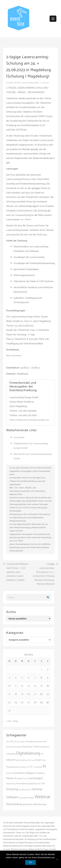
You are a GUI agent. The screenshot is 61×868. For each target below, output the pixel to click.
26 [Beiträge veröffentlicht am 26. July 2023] (22, 702)
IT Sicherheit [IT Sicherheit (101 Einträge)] (37, 767)
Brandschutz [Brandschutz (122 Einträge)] (27, 747)
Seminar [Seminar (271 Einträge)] (37, 789)
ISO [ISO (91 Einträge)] (28, 767)
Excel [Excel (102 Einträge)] (44, 760)
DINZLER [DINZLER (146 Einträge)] (11, 760)
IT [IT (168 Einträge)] (31, 767)
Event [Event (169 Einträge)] (38, 760)
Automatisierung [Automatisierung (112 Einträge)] (32, 742)
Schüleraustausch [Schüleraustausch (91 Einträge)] (25, 790)
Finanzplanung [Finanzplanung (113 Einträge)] (12, 767)
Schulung (10, 83)
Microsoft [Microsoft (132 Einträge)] (18, 778)
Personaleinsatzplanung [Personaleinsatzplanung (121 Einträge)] (26, 784)
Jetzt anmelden (14, 356)
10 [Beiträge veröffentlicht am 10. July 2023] (9, 686)
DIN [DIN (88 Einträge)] (42, 754)
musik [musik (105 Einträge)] (26, 779)
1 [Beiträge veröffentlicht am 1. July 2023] (41, 669)
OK (30, 862)
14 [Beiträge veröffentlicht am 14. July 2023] (35, 686)
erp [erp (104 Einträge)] (34, 760)
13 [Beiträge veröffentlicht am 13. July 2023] (29, 686)
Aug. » (16, 721)
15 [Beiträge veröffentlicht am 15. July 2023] (41, 686)
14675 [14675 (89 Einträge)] (8, 742)
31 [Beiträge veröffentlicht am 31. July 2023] (9, 711)
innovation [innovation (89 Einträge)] (23, 767)
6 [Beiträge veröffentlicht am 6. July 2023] (29, 678)
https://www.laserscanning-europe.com (29, 420)
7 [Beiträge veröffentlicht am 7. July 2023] (35, 678)
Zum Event (19, 438)
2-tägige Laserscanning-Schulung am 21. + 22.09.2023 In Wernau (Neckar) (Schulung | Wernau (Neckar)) (44, 574)
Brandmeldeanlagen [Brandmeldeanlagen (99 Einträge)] (14, 747)
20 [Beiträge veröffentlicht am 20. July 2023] (28, 694)
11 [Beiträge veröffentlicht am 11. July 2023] (16, 686)
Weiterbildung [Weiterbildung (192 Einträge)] (14, 804)
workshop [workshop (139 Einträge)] (27, 804)
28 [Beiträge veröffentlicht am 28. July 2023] (35, 702)
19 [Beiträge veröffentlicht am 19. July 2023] (22, 694)
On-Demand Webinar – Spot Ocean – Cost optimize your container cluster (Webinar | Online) (18, 572)
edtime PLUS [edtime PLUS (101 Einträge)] (27, 760)
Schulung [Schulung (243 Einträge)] (12, 789)
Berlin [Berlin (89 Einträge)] (41, 742)
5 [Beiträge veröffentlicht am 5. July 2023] (22, 678)
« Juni (9, 721)
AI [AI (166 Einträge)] (12, 742)
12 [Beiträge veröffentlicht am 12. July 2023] (22, 686)
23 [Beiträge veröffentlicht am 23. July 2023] (48, 694)
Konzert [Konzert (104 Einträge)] (9, 773)
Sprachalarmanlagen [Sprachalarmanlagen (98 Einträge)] (26, 798)
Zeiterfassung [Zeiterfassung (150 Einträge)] (39, 804)
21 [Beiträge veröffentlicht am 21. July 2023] (35, 694)
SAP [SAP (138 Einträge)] (43, 784)
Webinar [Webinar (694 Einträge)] (43, 797)
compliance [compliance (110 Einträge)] (45, 747)
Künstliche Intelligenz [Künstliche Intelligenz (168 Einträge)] (24, 773)
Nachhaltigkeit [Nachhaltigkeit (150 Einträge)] (36, 778)
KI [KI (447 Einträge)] (44, 767)
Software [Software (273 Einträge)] (12, 797)
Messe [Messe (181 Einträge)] (10, 778)
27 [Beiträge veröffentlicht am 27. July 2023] (28, 702)
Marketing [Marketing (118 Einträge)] (40, 773)
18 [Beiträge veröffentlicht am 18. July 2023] (16, 694)
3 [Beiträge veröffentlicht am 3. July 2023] (9, 678)
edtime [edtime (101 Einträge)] (19, 760)
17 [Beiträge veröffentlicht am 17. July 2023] (9, 694)
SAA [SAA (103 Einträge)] (39, 784)
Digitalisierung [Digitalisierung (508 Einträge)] (28, 753)
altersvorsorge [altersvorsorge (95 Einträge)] (19, 742)
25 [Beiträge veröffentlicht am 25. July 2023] (16, 702)
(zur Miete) (25, 220)
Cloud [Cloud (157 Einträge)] (36, 747)
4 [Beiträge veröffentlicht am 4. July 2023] (16, 678)
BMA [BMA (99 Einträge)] (45, 742)
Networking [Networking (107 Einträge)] (11, 784)
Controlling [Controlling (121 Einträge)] (11, 754)
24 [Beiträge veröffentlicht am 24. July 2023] (9, 702)
